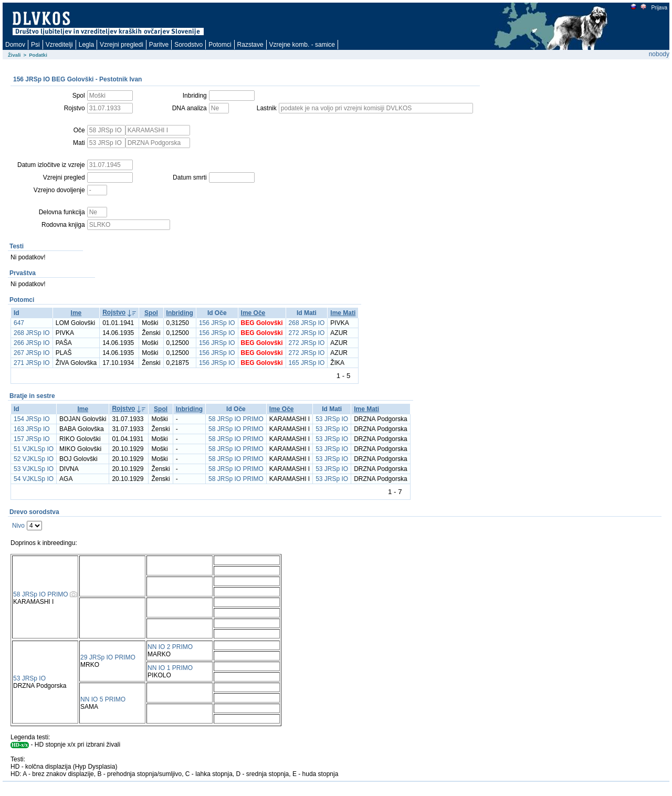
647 (19, 323)
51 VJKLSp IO (34, 449)
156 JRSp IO (217, 323)
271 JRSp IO (32, 363)
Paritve (159, 45)
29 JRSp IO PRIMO (108, 657)
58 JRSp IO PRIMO (236, 419)
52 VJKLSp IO (34, 459)
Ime (76, 313)
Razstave (250, 45)
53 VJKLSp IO (34, 469)
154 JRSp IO (32, 419)
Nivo (18, 526)
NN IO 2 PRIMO (170, 647)
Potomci (220, 45)
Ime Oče (253, 313)
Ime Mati (343, 313)
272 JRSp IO (307, 333)
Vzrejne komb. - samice (302, 45)
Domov (15, 45)
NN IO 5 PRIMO (103, 699)
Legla (86, 45)
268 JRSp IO (307, 323)
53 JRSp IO (332, 419)
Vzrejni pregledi (122, 45)
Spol (151, 313)
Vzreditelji (59, 45)
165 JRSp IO (307, 363)
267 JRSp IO (32, 353)
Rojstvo (114, 312)
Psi (35, 45)
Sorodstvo (188, 45)
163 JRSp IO (32, 429)
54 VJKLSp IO (34, 479)
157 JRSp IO (32, 439)
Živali (14, 55)
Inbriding (180, 313)
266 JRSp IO (32, 343)
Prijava (659, 8)
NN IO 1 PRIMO (170, 668)
